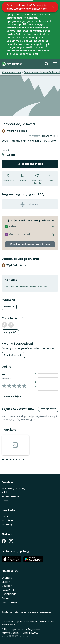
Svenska (7, 578)
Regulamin (34, 629)
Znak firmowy (31, 633)
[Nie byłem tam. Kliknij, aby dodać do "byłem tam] (9, 179)
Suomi (5, 598)
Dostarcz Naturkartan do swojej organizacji (27, 612)
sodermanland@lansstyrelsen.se (26, 287)
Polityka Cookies (11, 633)
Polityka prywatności (13, 629)
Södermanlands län (14, 141)
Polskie (6, 590)
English (6, 582)
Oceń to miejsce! (50, 136)
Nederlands (9, 594)
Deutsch (7, 586)
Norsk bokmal (10, 602)
